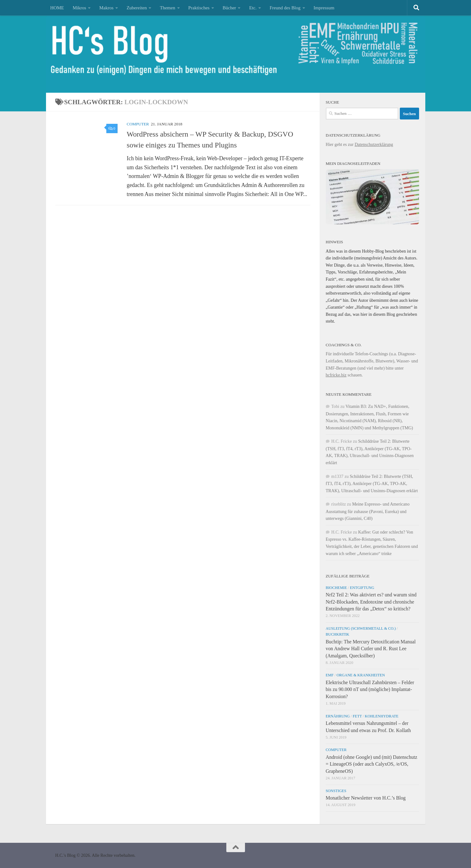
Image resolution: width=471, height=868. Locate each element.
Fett (357, 716)
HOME (57, 8)
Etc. (253, 8)
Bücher (229, 8)
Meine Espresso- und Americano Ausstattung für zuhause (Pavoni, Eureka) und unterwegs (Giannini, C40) (368, 511)
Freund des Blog (285, 8)
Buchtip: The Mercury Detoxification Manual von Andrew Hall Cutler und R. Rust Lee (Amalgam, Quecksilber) (371, 649)
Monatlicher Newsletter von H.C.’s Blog (366, 798)
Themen (167, 8)
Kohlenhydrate (381, 716)
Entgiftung (362, 588)
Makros (106, 8)
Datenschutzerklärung (374, 144)
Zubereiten (137, 8)
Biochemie (337, 588)
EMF (330, 675)
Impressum (324, 8)
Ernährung (338, 716)
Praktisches (199, 8)
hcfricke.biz (336, 375)
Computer (138, 124)
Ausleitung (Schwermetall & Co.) (361, 628)
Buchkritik (338, 634)
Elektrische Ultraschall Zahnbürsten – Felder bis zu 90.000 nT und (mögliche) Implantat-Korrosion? (370, 689)
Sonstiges (336, 791)
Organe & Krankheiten (360, 675)
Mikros (79, 8)
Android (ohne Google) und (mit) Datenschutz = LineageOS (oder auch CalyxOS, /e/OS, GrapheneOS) (372, 764)
